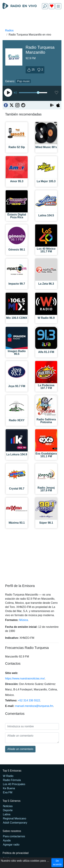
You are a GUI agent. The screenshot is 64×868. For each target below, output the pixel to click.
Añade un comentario (20, 749)
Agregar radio (11, 845)
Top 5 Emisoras (12, 771)
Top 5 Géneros (12, 801)
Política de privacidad (16, 853)
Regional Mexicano (15, 819)
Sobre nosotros (12, 831)
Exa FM (8, 792)
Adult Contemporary (15, 823)
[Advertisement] (32, 20)
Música (24, 620)
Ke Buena (9, 788)
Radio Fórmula (12, 780)
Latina (7, 814)
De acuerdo (57, 863)
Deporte (8, 810)
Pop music (23, 81)
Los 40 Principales (14, 784)
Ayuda (7, 840)
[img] (58, 6)
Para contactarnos (14, 836)
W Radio (8, 776)
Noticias (8, 806)
